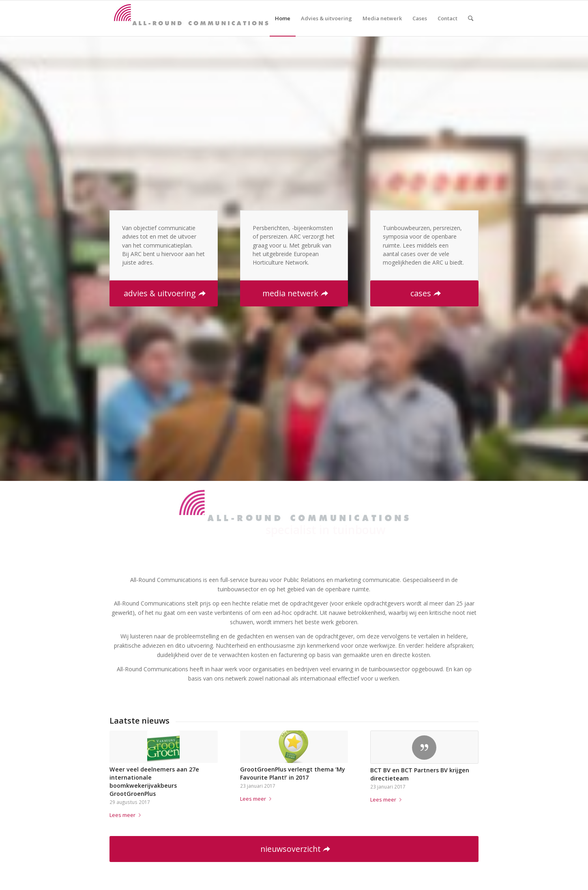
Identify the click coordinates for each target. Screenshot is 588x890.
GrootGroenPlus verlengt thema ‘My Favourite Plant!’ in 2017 (293, 773)
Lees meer (127, 815)
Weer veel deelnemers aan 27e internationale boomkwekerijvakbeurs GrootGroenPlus (154, 781)
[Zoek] (471, 18)
